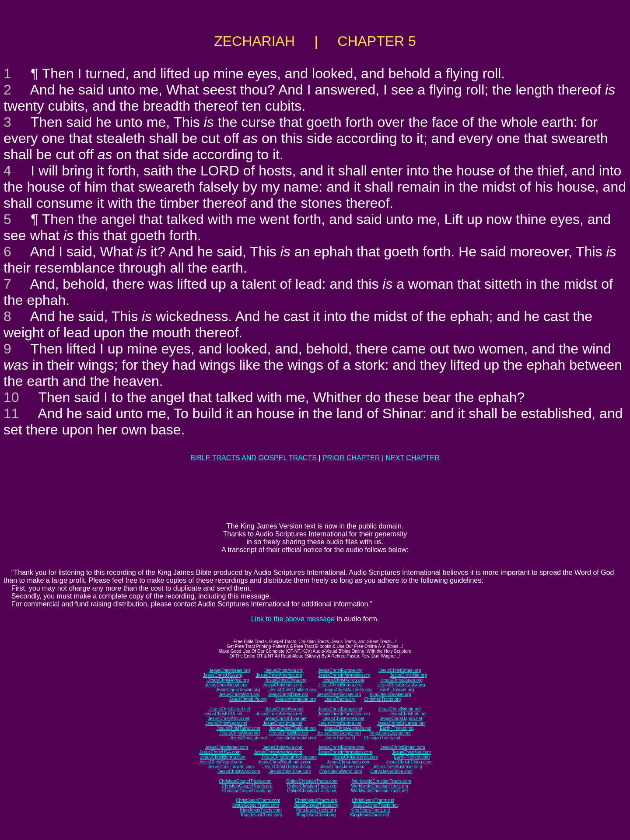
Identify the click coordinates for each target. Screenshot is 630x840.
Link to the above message (293, 619)
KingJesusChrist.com (261, 815)
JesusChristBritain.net (399, 709)
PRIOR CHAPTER (351, 458)
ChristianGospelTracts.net (247, 791)
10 (11, 397)
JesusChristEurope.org (340, 670)
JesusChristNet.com (411, 752)
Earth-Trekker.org (397, 690)
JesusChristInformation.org (344, 675)
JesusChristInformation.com (345, 752)
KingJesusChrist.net (370, 815)
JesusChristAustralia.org (348, 690)
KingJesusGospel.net (390, 733)
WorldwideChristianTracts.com (382, 781)
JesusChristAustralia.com (397, 767)
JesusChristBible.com (290, 772)
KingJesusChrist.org (316, 815)
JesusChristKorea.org (343, 680)
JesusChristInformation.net (344, 714)
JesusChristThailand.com (287, 767)
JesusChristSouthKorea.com (289, 757)
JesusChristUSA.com (220, 752)
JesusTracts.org (340, 699)
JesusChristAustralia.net (348, 728)
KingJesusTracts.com (261, 810)
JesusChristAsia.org (284, 670)
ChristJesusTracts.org (316, 800)
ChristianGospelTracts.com (245, 781)
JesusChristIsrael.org (229, 670)
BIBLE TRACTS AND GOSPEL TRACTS (254, 458)
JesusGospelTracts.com (256, 805)
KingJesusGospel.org (390, 695)
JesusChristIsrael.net (229, 709)
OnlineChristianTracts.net (311, 791)
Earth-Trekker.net (397, 728)
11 (11, 413)
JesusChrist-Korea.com (355, 757)
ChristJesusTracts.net (373, 800)
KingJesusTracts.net (370, 810)
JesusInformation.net (296, 738)
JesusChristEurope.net (340, 709)
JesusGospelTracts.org (316, 805)
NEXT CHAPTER (413, 458)
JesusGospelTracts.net (375, 805)
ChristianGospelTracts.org (247, 786)
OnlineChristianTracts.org (312, 786)
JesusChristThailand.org (292, 690)
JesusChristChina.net (286, 719)
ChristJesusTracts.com (258, 800)
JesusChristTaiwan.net (238, 728)
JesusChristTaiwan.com (231, 767)
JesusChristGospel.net (339, 733)
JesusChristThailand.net (292, 728)
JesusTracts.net (340, 738)
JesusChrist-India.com (349, 762)
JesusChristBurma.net (340, 723)
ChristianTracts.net (382, 738)
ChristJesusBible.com (392, 772)
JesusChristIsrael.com (226, 747)
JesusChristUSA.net (223, 714)
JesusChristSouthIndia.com (285, 762)
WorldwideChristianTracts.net (379, 791)
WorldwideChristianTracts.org (380, 786)
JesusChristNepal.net (226, 723)
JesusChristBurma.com (223, 757)
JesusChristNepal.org (226, 685)
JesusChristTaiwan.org (238, 690)
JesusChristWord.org (239, 695)
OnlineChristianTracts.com (312, 781)
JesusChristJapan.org (401, 680)
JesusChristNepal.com (220, 762)
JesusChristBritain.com (402, 747)
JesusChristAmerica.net (279, 714)
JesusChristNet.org (408, 675)
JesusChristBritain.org (400, 670)
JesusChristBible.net (288, 733)
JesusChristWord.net (240, 733)
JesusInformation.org (296, 699)
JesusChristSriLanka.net (401, 723)
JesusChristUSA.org (223, 675)
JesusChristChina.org (286, 680)
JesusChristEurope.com (341, 747)
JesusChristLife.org (248, 699)
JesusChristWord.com (239, 772)
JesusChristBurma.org (340, 685)
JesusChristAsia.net (284, 709)
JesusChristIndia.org (282, 685)
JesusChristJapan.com (342, 767)
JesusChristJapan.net (401, 719)
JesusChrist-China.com (409, 762)
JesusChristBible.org (288, 695)
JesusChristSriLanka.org (401, 685)
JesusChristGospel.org (339, 695)
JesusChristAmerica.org (279, 675)
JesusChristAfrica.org (228, 680)
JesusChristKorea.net (343, 719)
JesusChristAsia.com (283, 747)
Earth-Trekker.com (412, 757)
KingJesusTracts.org (316, 810)
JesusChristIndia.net (283, 723)
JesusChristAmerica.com (278, 752)
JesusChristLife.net (408, 714)
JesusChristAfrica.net (228, 719)
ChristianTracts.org (382, 699)
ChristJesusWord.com (341, 772)
